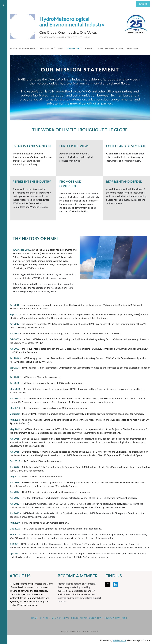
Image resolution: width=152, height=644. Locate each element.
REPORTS (45, 618)
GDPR (125, 618)
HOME (35, 618)
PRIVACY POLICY (112, 618)
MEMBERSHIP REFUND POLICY (86, 618)
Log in (143, 4)
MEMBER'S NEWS (60, 618)
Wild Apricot (119, 640)
